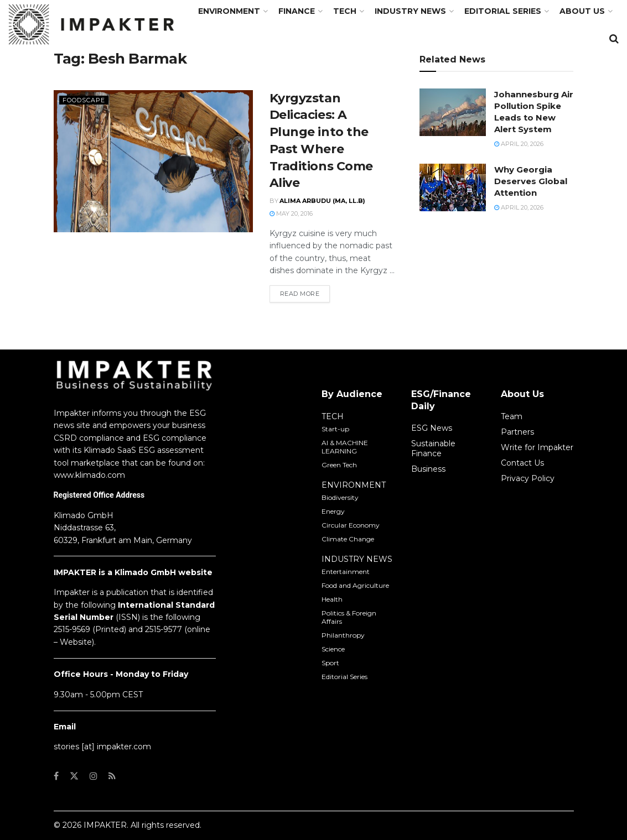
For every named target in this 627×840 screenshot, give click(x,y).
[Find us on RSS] (112, 776)
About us (582, 11)
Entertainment (346, 572)
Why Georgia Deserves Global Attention (531, 181)
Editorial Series (503, 11)
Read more (305, 293)
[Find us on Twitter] (74, 776)
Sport (330, 663)
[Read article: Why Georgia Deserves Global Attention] (453, 187)
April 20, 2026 (519, 144)
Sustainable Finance (433, 448)
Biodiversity (340, 497)
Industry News (410, 11)
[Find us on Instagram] (94, 776)
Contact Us (522, 463)
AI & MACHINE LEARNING (345, 447)
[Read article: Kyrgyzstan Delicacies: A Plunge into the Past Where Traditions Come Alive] (153, 161)
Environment (229, 11)
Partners (517, 432)
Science (333, 649)
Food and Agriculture (355, 585)
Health (332, 599)
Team (512, 416)
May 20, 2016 (291, 213)
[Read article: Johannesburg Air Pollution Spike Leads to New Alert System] (453, 112)
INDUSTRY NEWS (357, 559)
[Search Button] (614, 39)
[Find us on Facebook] (56, 776)
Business (428, 469)
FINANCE (297, 11)
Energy (333, 511)
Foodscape (84, 100)
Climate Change (348, 539)
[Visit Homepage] (91, 25)
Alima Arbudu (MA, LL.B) (322, 201)
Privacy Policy (528, 478)
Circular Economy (351, 525)
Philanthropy (343, 635)
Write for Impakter (537, 447)
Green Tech (339, 465)
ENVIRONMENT (354, 485)
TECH (345, 11)
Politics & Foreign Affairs (349, 617)
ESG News (432, 428)
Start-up (335, 429)
